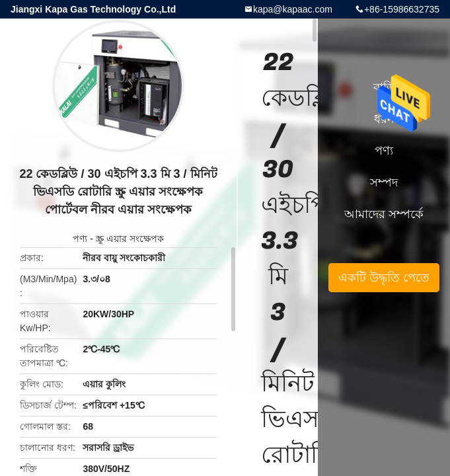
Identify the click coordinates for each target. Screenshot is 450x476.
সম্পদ (384, 182)
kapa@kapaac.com (293, 9)
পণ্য (80, 239)
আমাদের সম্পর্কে (384, 214)
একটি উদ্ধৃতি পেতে (384, 278)
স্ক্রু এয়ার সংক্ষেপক (130, 239)
